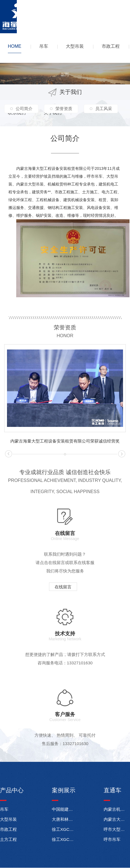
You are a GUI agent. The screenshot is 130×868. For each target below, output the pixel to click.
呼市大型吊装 (115, 829)
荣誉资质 (64, 109)
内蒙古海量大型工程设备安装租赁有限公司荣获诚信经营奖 (65, 441)
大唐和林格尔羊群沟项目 (64, 819)
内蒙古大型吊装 (115, 819)
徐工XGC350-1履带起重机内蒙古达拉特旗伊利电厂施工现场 (64, 839)
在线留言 (63, 587)
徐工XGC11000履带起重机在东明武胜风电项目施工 (64, 829)
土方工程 (8, 839)
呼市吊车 (112, 839)
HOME (15, 46)
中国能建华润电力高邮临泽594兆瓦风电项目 (64, 809)
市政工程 (111, 46)
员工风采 (104, 109)
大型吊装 (75, 46)
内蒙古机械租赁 (115, 809)
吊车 (44, 46)
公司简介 (24, 109)
